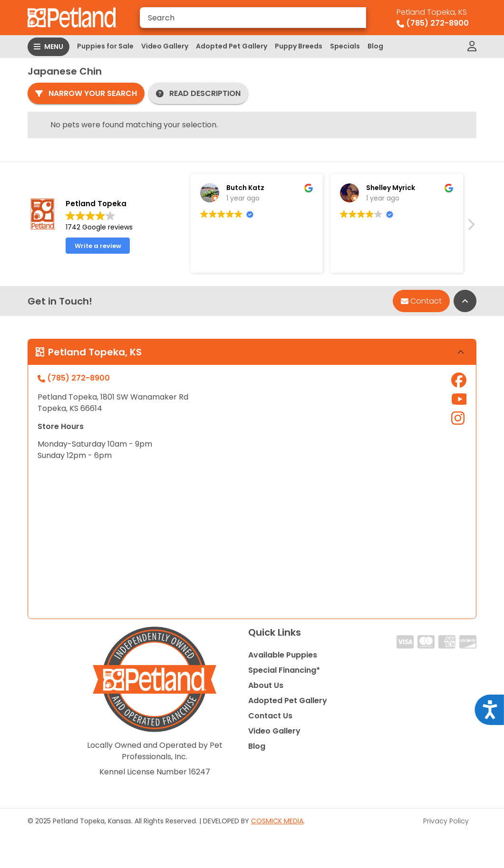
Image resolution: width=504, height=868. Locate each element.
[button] (471, 227)
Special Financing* (284, 670)
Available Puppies (283, 655)
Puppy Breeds (299, 46)
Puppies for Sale (105, 46)
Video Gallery (165, 46)
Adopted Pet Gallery (232, 46)
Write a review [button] (98, 246)
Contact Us (270, 716)
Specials (345, 46)
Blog (375, 46)
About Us (266, 685)
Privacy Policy (446, 821)
